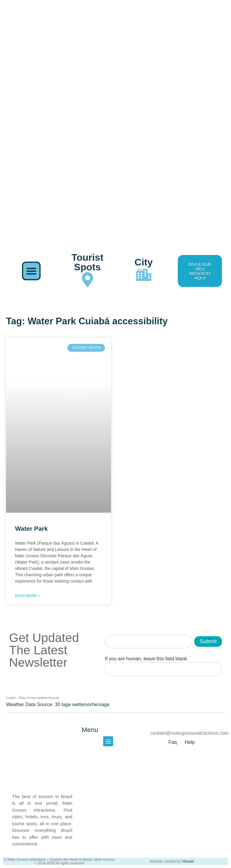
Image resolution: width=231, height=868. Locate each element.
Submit (208, 641)
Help (190, 742)
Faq (173, 742)
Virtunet (188, 861)
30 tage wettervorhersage (82, 704)
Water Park (31, 528)
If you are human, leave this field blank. (146, 659)
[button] (31, 271)
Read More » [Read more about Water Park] (28, 596)
